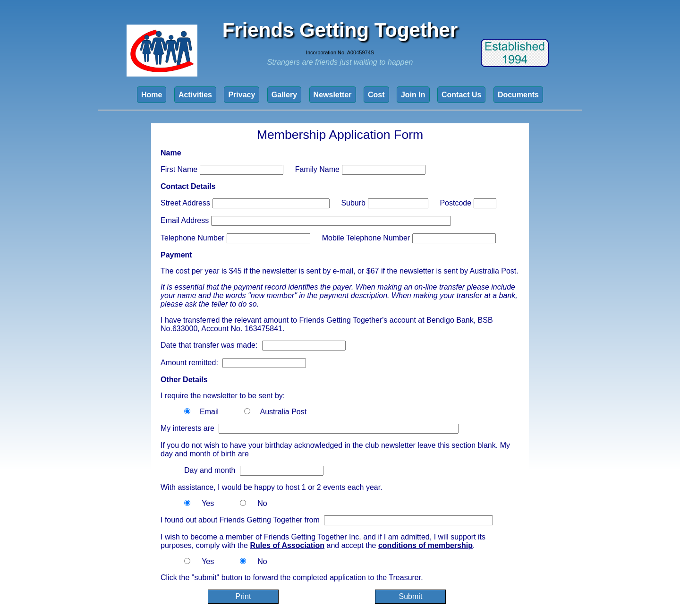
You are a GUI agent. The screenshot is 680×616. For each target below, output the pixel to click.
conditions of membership (425, 545)
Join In (413, 95)
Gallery (284, 95)
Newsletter (333, 95)
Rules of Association (287, 545)
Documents (518, 95)
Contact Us (461, 95)
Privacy (242, 95)
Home (152, 95)
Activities (195, 95)
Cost (376, 95)
